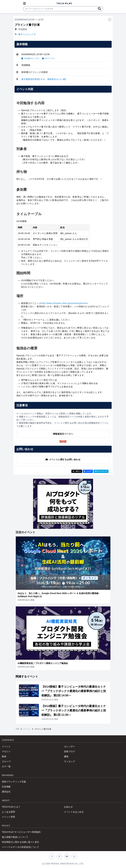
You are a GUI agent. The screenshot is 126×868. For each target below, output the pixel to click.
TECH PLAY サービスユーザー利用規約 (21, 832)
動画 (4, 756)
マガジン (6, 751)
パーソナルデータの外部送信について (20, 847)
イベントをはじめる (74, 812)
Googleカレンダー (31, 58)
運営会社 (6, 792)
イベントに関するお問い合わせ (63, 460)
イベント (27, 729)
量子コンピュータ (27, 34)
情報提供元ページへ (63, 434)
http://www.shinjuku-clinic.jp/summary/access (64, 303)
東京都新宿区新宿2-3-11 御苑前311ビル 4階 (44, 79)
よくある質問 (8, 812)
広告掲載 (6, 787)
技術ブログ (69, 751)
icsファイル (48, 58)
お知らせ (68, 807)
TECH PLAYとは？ (11, 807)
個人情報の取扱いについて (15, 837)
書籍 (66, 756)
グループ (6, 761)
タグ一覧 (6, 766)
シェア (88, 471)
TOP (17, 729)
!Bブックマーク (101, 471)
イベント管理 (8, 817)
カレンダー (69, 746)
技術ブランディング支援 (14, 782)
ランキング (69, 761)
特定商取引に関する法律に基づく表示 (20, 842)
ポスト (77, 471)
